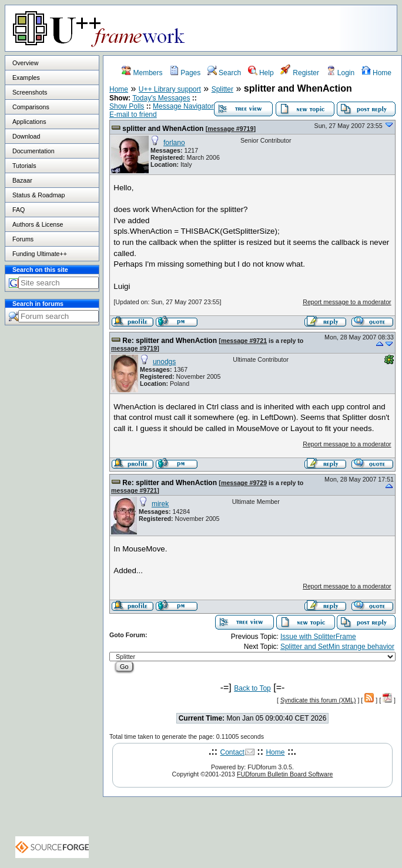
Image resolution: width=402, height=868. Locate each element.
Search (224, 73)
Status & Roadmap (38, 195)
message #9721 (244, 341)
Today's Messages (161, 98)
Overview (25, 63)
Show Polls (127, 106)
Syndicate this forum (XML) (318, 700)
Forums (23, 239)
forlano (174, 143)
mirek (160, 504)
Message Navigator (183, 106)
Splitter (222, 89)
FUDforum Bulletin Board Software (285, 774)
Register (300, 73)
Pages (185, 73)
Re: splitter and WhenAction (170, 341)
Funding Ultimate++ (40, 254)
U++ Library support (170, 89)
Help (261, 73)
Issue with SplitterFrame (318, 637)
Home (376, 73)
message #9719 (230, 129)
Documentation (33, 151)
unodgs (164, 362)
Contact (232, 752)
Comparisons (31, 107)
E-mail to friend (133, 115)
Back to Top (252, 688)
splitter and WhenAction (163, 129)
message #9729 (244, 483)
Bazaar (22, 180)
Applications (29, 122)
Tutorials (24, 166)
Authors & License (38, 224)
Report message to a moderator (347, 302)
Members (142, 73)
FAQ (19, 210)
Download (26, 136)
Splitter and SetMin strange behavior (337, 647)
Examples (26, 78)
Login (341, 73)
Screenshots (30, 92)
